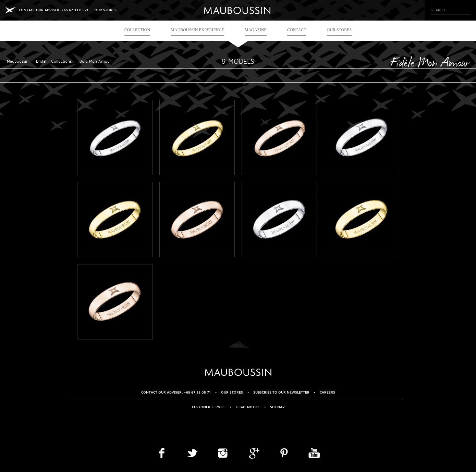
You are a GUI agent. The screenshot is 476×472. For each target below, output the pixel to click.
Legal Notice (248, 407)
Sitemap (277, 407)
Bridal (41, 61)
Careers (327, 392)
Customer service (209, 407)
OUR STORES (106, 10)
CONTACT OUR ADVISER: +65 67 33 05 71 (54, 10)
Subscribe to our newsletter (281, 392)
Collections (61, 61)
